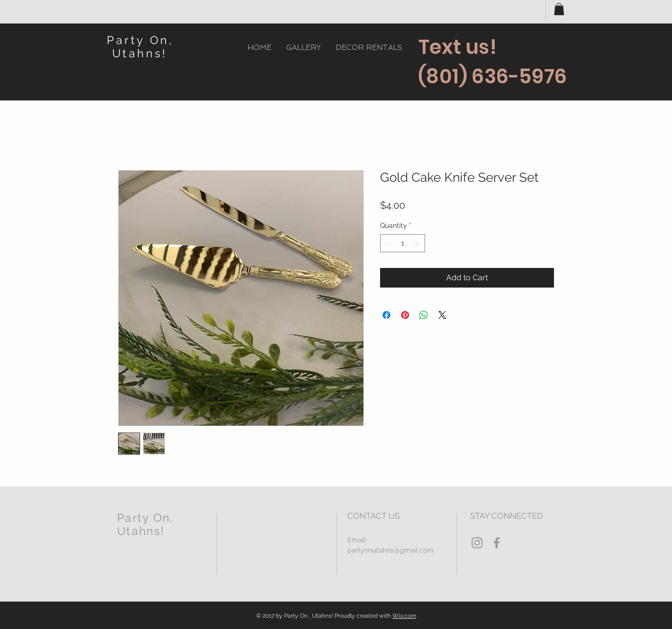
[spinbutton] (403, 243)
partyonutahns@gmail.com (390, 550)
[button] (559, 9)
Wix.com (404, 616)
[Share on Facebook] (386, 315)
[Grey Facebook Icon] (497, 543)
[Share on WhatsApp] (424, 315)
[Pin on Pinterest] (405, 315)
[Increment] (418, 243)
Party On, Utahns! (140, 47)
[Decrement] (388, 243)
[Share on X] (442, 315)
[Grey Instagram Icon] (477, 543)
